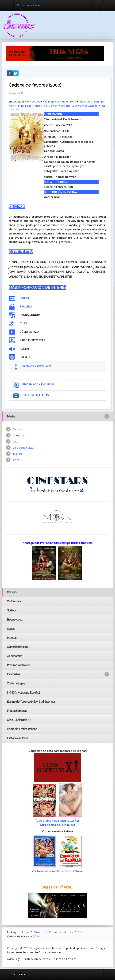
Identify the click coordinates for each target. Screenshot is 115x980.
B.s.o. (16, 459)
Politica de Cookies (64, 959)
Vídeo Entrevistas (24, 448)
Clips (16, 441)
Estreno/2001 (69, 106)
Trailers (17, 454)
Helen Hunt (69, 101)
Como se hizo (22, 435)
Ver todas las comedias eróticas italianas (57, 871)
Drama (36, 101)
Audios (17, 429)
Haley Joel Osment (47, 106)
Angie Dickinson (89, 101)
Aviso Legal (14, 959)
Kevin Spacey (51, 101)
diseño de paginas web (48, 952)
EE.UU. (26, 101)
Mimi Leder (25, 106)
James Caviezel (89, 106)
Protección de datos (36, 959)
